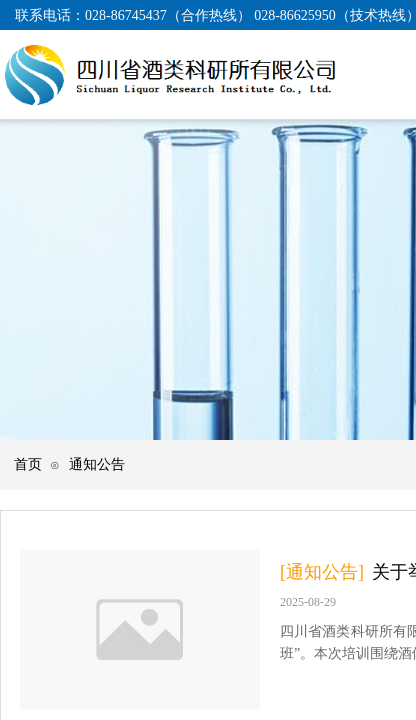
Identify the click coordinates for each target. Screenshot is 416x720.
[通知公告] (322, 572)
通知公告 (97, 464)
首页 (28, 464)
